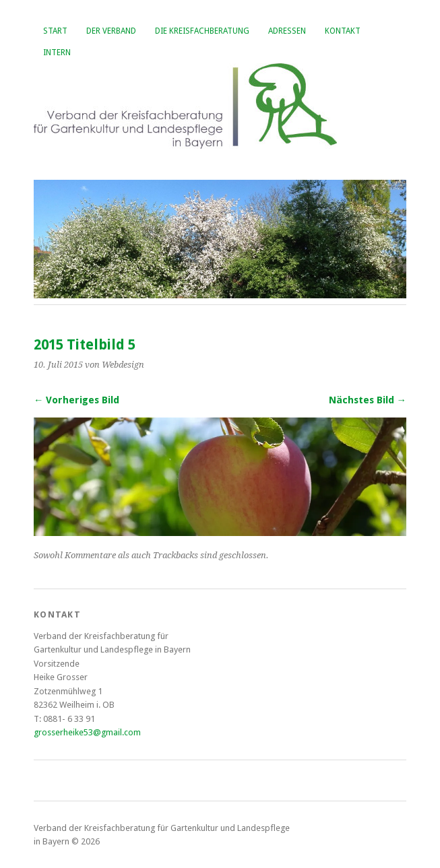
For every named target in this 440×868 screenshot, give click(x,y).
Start (55, 31)
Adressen (287, 31)
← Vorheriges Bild (76, 400)
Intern (57, 53)
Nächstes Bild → (368, 400)
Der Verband (111, 31)
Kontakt (343, 31)
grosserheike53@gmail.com (87, 732)
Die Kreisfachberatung (202, 31)
